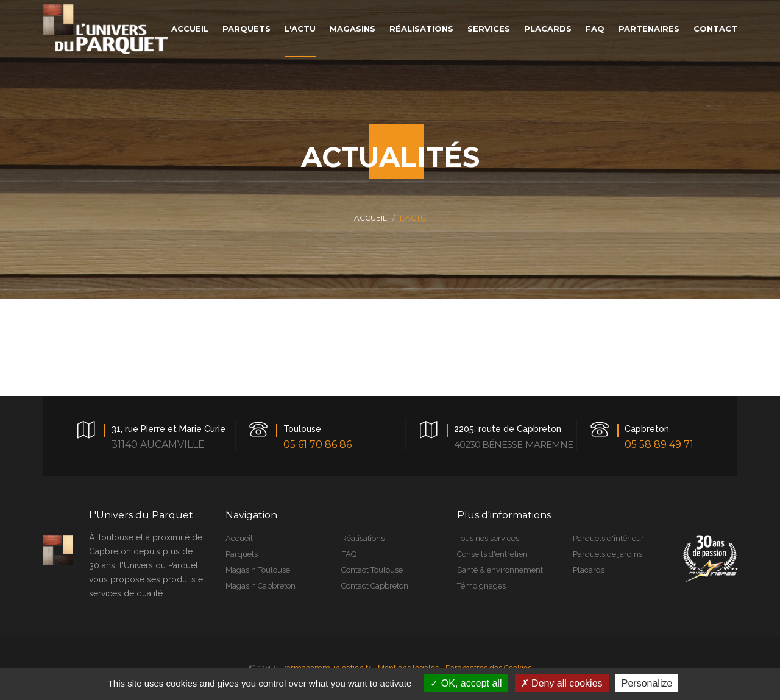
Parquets (242, 554)
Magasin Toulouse (258, 570)
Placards (589, 570)
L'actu (300, 29)
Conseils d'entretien (492, 554)
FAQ (349, 554)
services (489, 29)
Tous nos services (488, 538)
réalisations (421, 29)
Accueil (370, 218)
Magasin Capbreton (261, 586)
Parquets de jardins (608, 554)
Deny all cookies (562, 683)
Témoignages (481, 586)
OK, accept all (466, 683)
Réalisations (363, 538)
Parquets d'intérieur (608, 538)
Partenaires (649, 29)
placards (548, 29)
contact (715, 29)
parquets (246, 29)
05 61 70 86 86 (317, 444)
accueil (190, 29)
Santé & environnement (500, 570)
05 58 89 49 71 (659, 444)
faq (595, 29)
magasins (353, 29)
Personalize (647, 683)
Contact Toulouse (372, 570)
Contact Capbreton (375, 586)
